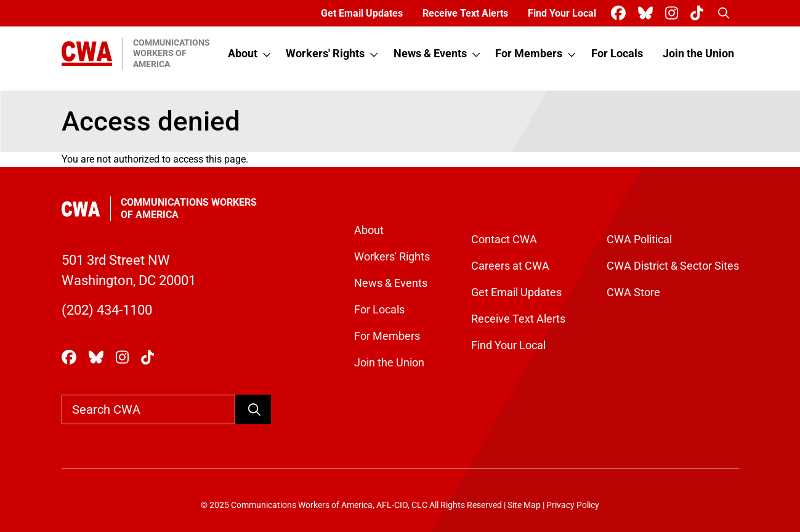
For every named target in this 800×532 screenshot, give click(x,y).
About (243, 53)
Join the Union (698, 53)
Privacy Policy (573, 505)
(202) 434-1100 (107, 310)
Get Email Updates (362, 13)
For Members (529, 53)
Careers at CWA (510, 266)
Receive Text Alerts (465, 13)
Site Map (524, 505)
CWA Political (639, 239)
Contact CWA (504, 239)
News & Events (430, 53)
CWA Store (633, 292)
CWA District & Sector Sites (673, 266)
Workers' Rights (325, 53)
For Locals (617, 53)
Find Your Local (562, 13)
